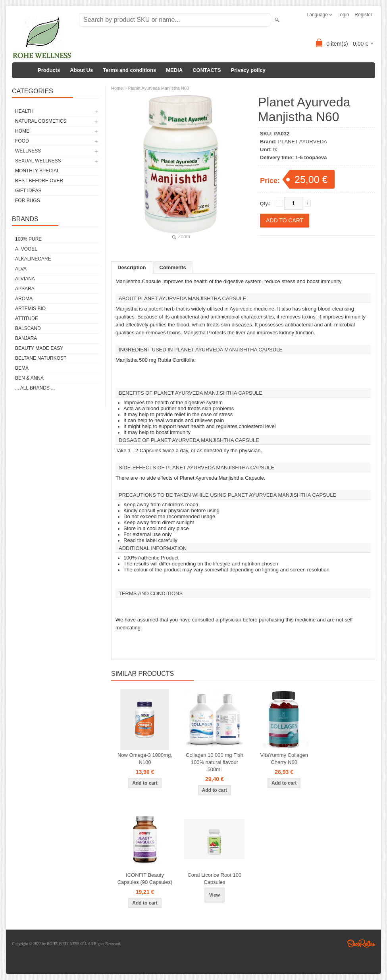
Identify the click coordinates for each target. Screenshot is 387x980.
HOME (22, 131)
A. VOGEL (26, 249)
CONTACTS (207, 70)
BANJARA (26, 338)
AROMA (24, 299)
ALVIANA (25, 279)
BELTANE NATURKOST (41, 358)
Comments (173, 267)
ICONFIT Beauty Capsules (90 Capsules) (145, 879)
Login (343, 15)
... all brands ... (35, 388)
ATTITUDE (27, 318)
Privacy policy (248, 70)
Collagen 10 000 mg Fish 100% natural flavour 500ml (215, 762)
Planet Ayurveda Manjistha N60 (159, 88)
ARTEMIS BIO (30, 309)
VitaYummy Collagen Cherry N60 (284, 759)
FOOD (22, 141)
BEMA (22, 368)
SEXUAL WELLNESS (38, 161)
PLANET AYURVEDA (303, 142)
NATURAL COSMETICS (41, 121)
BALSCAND (28, 328)
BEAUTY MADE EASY (39, 348)
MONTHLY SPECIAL (37, 171)
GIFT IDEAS (28, 191)
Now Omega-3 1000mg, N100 (145, 759)
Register (363, 15)
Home (117, 88)
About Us (81, 70)
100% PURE (28, 239)
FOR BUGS (28, 201)
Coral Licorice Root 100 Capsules (214, 879)
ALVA (21, 269)
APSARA (25, 289)
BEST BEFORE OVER (39, 181)
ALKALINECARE (33, 259)
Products (49, 70)
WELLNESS (28, 151)
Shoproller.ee (361, 943)
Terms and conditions (129, 70)
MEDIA (174, 70)
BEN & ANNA (29, 378)
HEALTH (24, 111)
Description (132, 267)
